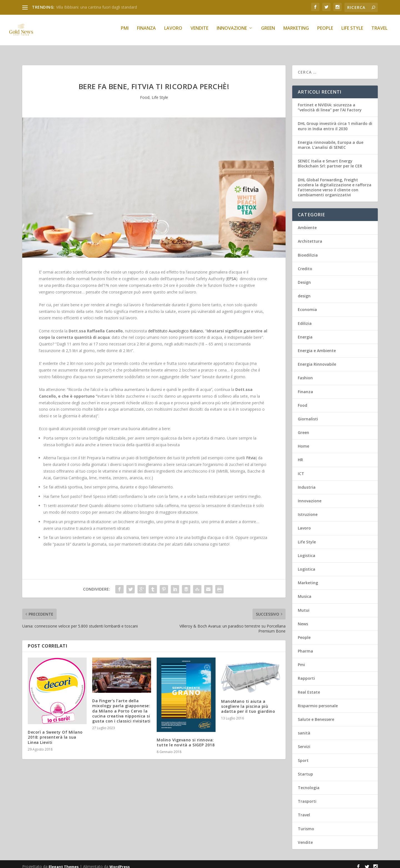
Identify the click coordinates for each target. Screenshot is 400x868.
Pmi (125, 32)
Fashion (305, 373)
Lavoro (173, 32)
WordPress (120, 862)
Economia (307, 304)
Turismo (306, 824)
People (325, 32)
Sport (303, 755)
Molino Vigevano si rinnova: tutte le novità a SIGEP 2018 (186, 737)
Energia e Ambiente (317, 346)
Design (304, 277)
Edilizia (305, 318)
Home (303, 441)
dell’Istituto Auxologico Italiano (176, 326)
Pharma (305, 646)
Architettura (310, 236)
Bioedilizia (308, 250)
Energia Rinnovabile (317, 359)
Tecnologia (309, 783)
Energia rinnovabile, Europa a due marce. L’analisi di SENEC (331, 140)
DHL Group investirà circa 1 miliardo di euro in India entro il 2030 (335, 121)
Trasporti (307, 796)
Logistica (307, 550)
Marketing (296, 32)
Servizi (304, 742)
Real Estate (309, 687)
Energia (305, 332)
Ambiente (307, 223)
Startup (305, 769)
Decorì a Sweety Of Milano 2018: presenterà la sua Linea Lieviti (55, 732)
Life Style (352, 32)
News (303, 619)
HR (300, 455)
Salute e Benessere (316, 714)
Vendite (199, 32)
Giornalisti (308, 414)
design (304, 291)
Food (145, 92)
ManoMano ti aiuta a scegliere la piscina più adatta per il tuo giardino (248, 701)
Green (268, 32)
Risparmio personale (318, 701)
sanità (304, 728)
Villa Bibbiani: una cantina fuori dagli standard (97, 7)
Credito (305, 264)
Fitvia (251, 453)
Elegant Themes (64, 862)
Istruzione (308, 509)
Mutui (304, 605)
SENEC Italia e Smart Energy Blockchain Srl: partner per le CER (330, 158)
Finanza (146, 32)
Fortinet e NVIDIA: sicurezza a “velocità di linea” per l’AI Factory (330, 102)
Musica (305, 591)
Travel (379, 32)
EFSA (232, 274)
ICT (301, 469)
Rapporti (306, 673)
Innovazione (232, 32)
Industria (307, 482)
